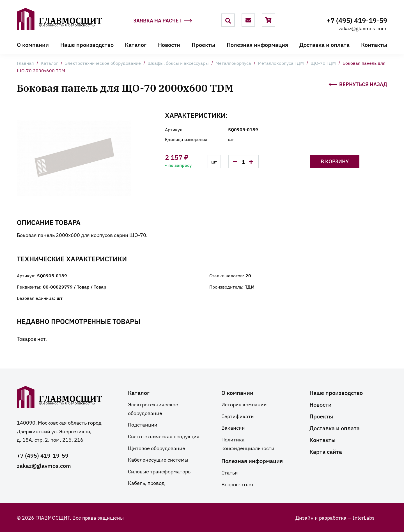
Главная (25, 63)
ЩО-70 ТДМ (323, 63)
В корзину (335, 161)
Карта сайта (326, 451)
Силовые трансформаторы (160, 471)
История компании (244, 404)
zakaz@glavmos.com (362, 28)
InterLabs (364, 517)
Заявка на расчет (163, 21)
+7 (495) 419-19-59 (357, 20)
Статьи (230, 472)
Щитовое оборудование (157, 448)
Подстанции (143, 424)
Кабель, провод (146, 483)
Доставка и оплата (324, 44)
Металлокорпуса (233, 63)
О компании (33, 44)
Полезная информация (257, 44)
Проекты (203, 44)
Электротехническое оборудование (103, 63)
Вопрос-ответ (238, 484)
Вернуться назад (358, 84)
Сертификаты (238, 416)
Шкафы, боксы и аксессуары (178, 63)
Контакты (374, 44)
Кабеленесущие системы (158, 459)
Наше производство (87, 44)
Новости (169, 44)
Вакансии (233, 427)
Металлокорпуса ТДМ (281, 63)
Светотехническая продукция (164, 436)
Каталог (136, 44)
